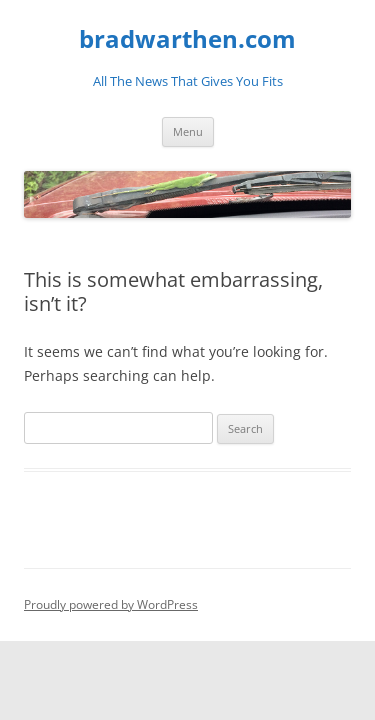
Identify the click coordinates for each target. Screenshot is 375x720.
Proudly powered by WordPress (111, 604)
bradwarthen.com (187, 39)
